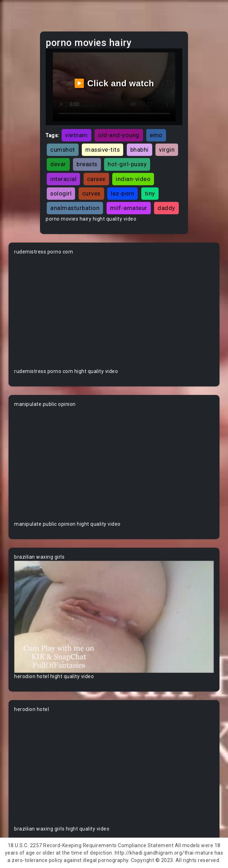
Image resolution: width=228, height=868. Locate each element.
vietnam (76, 135)
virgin (167, 150)
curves (91, 193)
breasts (87, 164)
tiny (150, 193)
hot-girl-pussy (127, 164)
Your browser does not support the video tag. (114, 312)
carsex (96, 179)
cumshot (63, 150)
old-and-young (119, 135)
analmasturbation (75, 208)
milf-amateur (129, 208)
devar (58, 164)
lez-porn (122, 193)
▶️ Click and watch (114, 83)
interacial (63, 179)
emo (156, 135)
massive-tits (102, 150)
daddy (166, 208)
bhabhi (139, 150)
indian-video (133, 179)
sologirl (61, 193)
